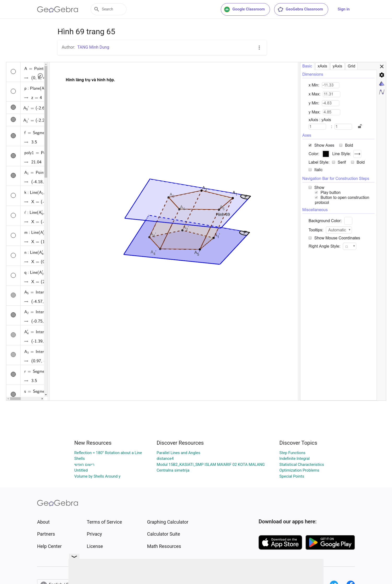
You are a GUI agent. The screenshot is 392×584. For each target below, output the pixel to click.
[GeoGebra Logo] (58, 9)
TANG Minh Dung (93, 47)
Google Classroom (244, 9)
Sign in (344, 9)
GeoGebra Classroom (300, 9)
